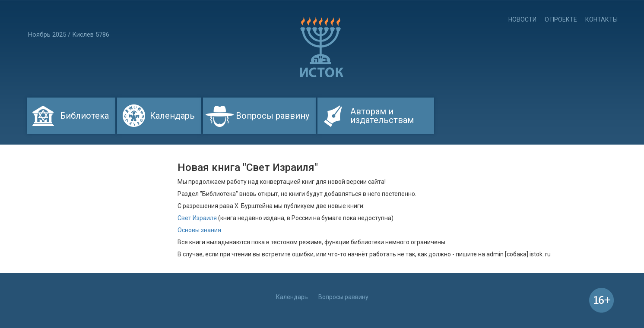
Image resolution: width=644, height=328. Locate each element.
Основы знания (199, 230)
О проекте (561, 19)
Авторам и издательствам (382, 116)
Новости (522, 19)
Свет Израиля (197, 218)
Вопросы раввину (273, 116)
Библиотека (84, 116)
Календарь (172, 116)
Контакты (601, 19)
